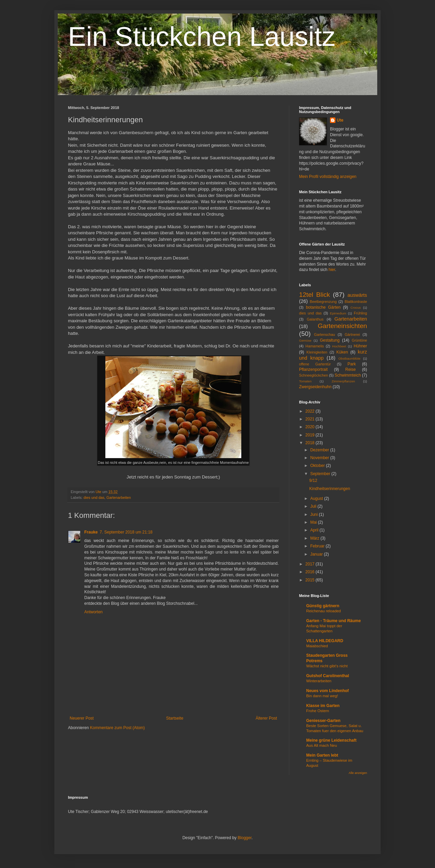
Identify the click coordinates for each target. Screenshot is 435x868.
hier (332, 270)
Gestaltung (330, 340)
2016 (311, 572)
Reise (351, 369)
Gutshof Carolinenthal (328, 676)
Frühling (360, 313)
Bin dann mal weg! (322, 696)
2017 (311, 564)
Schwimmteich (348, 375)
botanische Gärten (323, 307)
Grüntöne (359, 340)
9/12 (313, 481)
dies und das (94, 498)
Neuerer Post (82, 718)
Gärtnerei (352, 334)
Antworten (93, 612)
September (321, 474)
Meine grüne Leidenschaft (331, 740)
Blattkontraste (356, 302)
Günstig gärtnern (323, 606)
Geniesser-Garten (323, 721)
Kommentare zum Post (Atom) (117, 728)
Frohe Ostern (318, 711)
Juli (314, 506)
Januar (317, 554)
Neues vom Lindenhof (327, 691)
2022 (311, 411)
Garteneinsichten (342, 326)
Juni (315, 514)
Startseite (175, 718)
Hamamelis (315, 346)
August (317, 499)
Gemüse (305, 340)
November (320, 458)
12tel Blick (315, 295)
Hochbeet (339, 346)
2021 (311, 419)
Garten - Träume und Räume (334, 621)
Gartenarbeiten (119, 498)
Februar (318, 546)
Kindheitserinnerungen (330, 489)
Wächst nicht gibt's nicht (327, 666)
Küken (342, 352)
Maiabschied (317, 646)
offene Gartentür (315, 364)
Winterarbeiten (319, 681)
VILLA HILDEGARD (325, 641)
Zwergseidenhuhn (315, 387)
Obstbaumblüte (350, 358)
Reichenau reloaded (324, 611)
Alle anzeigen (358, 773)
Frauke (91, 532)
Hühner (360, 346)
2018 (311, 443)
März (315, 538)
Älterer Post (266, 718)
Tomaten (305, 381)
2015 (311, 580)
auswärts (357, 295)
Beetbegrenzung (323, 302)
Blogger (245, 838)
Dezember (320, 450)
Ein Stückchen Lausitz (202, 37)
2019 (311, 435)
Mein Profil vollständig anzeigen (328, 177)
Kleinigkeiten (317, 352)
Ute (340, 120)
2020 (311, 427)
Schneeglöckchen (314, 375)
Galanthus (315, 319)
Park (352, 364)
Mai (314, 522)
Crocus (355, 308)
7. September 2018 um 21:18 (126, 532)
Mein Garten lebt (322, 755)
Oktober (318, 466)
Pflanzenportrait (313, 369)
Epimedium (338, 313)
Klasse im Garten (323, 706)
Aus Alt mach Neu (322, 745)
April (315, 530)
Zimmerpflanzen (343, 381)
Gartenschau (325, 334)
